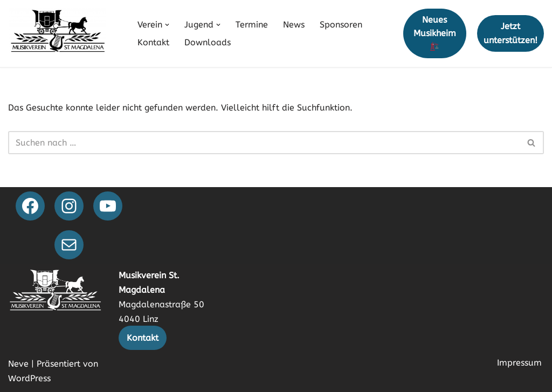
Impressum (519, 363)
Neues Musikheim (435, 33)
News (294, 25)
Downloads (208, 42)
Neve (18, 364)
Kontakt (153, 42)
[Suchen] (264, 143)
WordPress (29, 378)
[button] (167, 25)
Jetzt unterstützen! (510, 33)
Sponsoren (341, 25)
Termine (252, 25)
